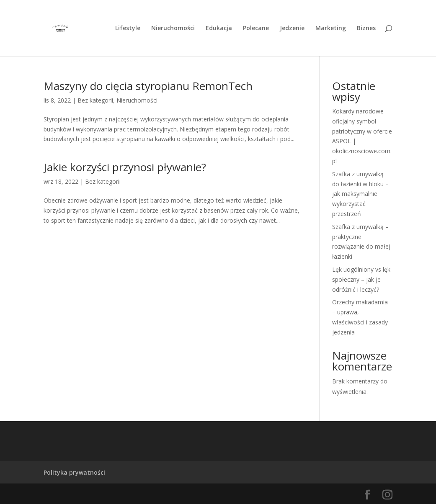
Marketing (331, 28)
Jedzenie (292, 28)
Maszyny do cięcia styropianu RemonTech (148, 86)
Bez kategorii (95, 100)
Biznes (366, 28)
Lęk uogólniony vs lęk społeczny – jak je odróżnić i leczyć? (361, 279)
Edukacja (219, 28)
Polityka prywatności (74, 472)
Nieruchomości (173, 28)
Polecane (256, 28)
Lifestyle (128, 28)
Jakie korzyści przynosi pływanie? (125, 167)
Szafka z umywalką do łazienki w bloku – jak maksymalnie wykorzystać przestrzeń (360, 194)
